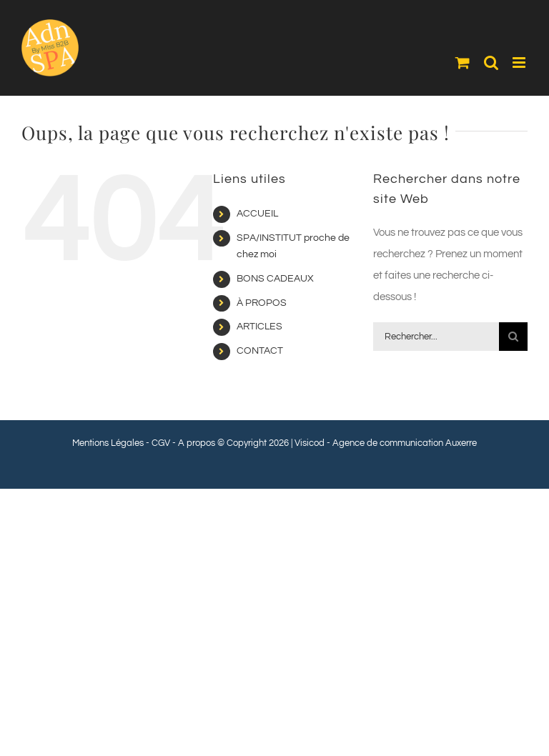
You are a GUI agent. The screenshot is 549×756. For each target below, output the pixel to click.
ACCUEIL (257, 214)
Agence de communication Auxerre (405, 443)
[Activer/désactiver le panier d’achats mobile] (463, 63)
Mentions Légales (108, 443)
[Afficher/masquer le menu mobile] (520, 63)
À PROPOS (262, 303)
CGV (161, 443)
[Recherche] (513, 337)
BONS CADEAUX (275, 279)
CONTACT (260, 351)
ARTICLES (259, 327)
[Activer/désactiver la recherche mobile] (491, 63)
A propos (197, 443)
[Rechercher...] (436, 337)
